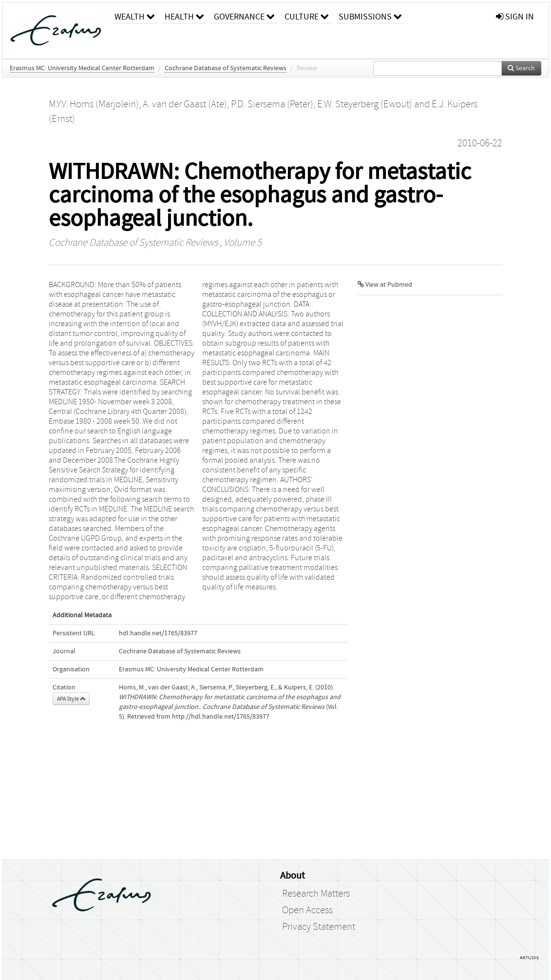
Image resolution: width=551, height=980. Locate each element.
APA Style (71, 699)
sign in (515, 17)
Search (521, 68)
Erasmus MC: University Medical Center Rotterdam (82, 68)
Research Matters (316, 894)
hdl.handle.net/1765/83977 (158, 633)
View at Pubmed (385, 285)
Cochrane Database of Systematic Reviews (226, 68)
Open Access (307, 910)
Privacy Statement (319, 927)
